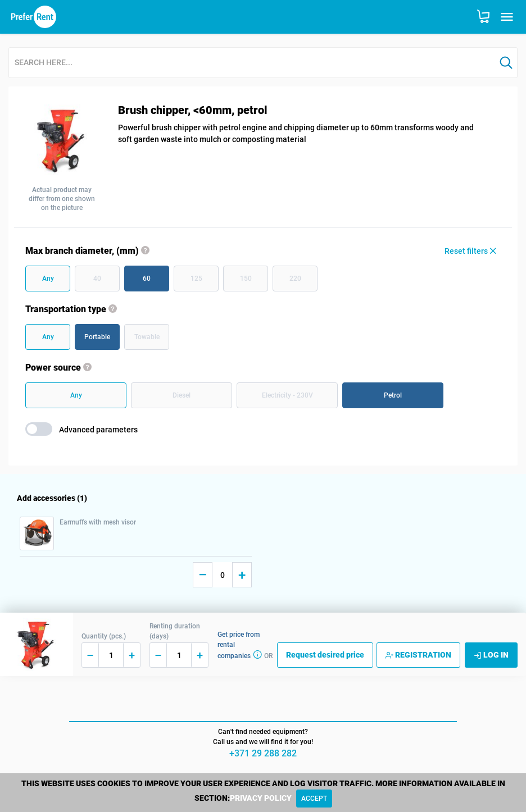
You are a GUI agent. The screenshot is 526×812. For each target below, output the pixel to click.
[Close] (314, 799)
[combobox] (252, 63)
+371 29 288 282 (263, 753)
